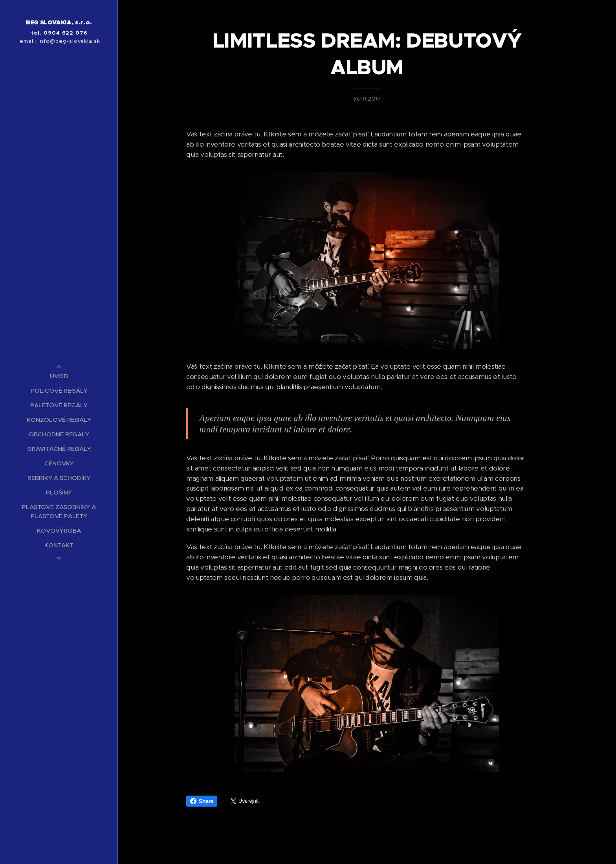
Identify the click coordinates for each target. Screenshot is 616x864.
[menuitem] (59, 376)
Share (202, 801)
